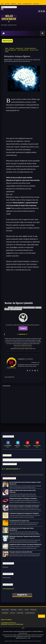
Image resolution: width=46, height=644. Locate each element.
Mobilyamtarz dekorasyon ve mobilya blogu (12, 624)
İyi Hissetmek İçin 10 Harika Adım (19, 521)
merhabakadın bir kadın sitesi (8, 623)
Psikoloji (20, 610)
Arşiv (2, 4)
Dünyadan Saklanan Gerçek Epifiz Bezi (21, 552)
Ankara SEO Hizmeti (29, 641)
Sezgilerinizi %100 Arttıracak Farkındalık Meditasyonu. (26, 545)
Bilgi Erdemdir (22, 334)
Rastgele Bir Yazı (22, 595)
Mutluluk (13, 613)
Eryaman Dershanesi (9, 641)
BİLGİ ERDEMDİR (9, 18)
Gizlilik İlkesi (36, 4)
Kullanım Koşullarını (27, 631)
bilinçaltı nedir (19, 48)
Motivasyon (33, 610)
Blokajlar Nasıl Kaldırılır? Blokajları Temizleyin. (23, 498)
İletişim (19, 4)
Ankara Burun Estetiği (19, 641)
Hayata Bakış (13, 610)
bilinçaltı (12, 48)
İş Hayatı (27, 610)
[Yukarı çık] (23, 627)
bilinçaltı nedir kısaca (30, 48)
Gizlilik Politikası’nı (38, 631)
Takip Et (23, 328)
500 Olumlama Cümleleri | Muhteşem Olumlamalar (24, 506)
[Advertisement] (23, 126)
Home (7, 48)
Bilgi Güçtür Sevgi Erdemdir (12, 469)
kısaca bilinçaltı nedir (23, 50)
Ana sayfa (7, 4)
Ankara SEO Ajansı (37, 641)
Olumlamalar (5, 613)
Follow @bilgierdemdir (8, 589)
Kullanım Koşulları (27, 4)
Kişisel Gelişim (5, 610)
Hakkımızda (14, 4)
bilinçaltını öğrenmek (10, 50)
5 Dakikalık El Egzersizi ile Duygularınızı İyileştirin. (24, 513)
